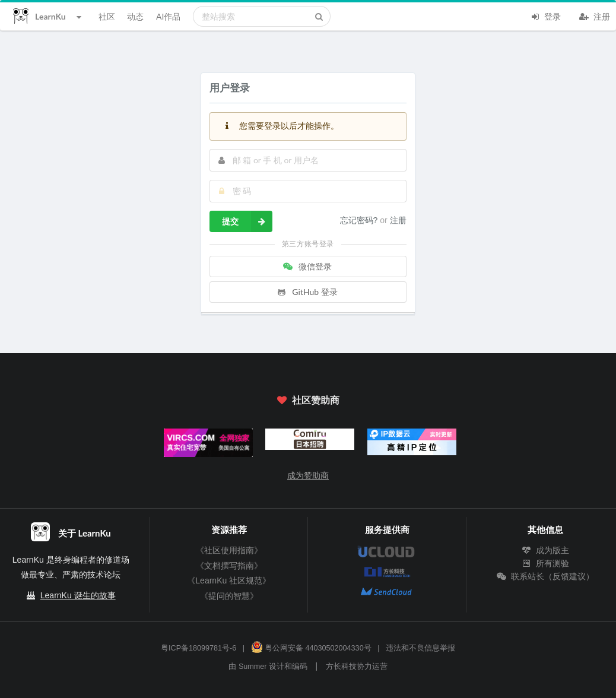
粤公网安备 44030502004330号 (311, 648)
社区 (107, 16)
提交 (247, 221)
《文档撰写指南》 (229, 566)
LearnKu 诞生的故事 (78, 595)
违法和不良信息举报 (420, 648)
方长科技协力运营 (357, 667)
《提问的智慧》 (229, 596)
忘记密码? (360, 220)
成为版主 (545, 550)
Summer (253, 667)
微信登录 (307, 266)
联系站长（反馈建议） (545, 576)
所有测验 (545, 563)
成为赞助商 (308, 475)
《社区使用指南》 (229, 550)
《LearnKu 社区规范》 (229, 580)
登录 (545, 15)
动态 (135, 16)
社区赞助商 (308, 400)
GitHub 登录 (307, 292)
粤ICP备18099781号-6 (199, 648)
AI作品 (168, 16)
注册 (595, 15)
